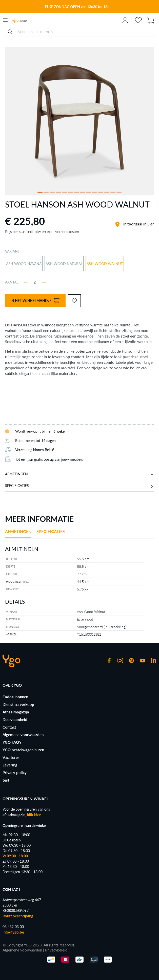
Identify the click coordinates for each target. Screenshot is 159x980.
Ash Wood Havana (24, 264)
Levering (10, 765)
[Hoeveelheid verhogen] (44, 282)
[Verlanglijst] (138, 20)
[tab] (19, 533)
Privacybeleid (56, 950)
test (6, 780)
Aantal (12, 282)
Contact (9, 727)
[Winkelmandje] (150, 20)
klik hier (34, 815)
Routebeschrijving (18, 916)
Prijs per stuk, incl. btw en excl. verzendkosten (42, 231)
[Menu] (5, 20)
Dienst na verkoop (18, 704)
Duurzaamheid (15, 719)
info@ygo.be (13, 932)
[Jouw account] (125, 20)
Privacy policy (15, 772)
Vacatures (11, 757)
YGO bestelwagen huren (23, 750)
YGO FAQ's (12, 742)
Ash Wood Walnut (105, 264)
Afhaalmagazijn (16, 712)
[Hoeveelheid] (35, 282)
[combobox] (79, 32)
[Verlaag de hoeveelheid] (25, 282)
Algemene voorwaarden (23, 735)
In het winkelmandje (35, 301)
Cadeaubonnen (15, 697)
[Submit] (10, 32)
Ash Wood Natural (64, 264)
